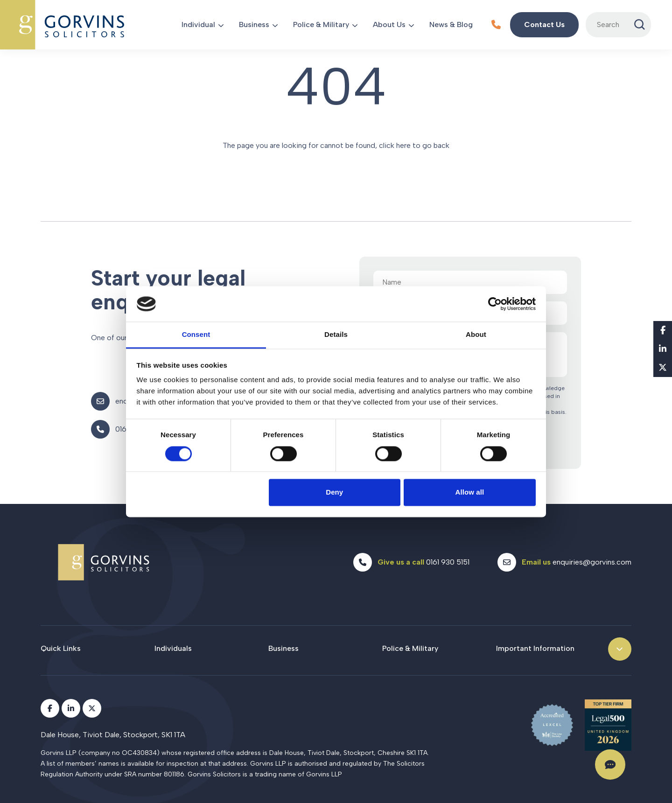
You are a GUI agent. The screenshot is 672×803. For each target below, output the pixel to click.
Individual (198, 24)
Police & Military (321, 24)
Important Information (535, 648)
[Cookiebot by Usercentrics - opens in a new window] (495, 304)
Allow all (470, 492)
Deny (334, 492)
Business (254, 24)
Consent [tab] (196, 335)
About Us (389, 24)
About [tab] (476, 335)
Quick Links (61, 648)
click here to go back (414, 145)
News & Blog (451, 24)
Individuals (173, 648)
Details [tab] (336, 335)
